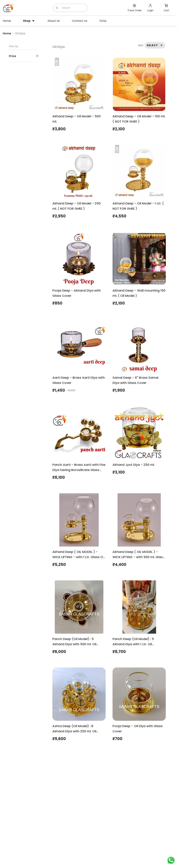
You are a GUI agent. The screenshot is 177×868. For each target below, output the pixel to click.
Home (7, 33)
